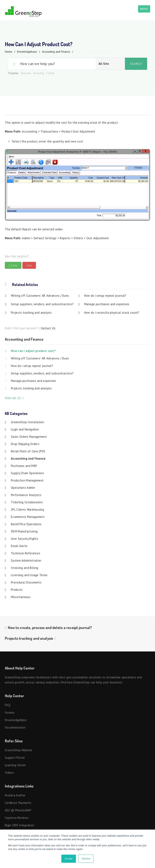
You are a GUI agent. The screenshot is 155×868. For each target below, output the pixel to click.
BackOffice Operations (26, 524)
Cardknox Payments (18, 803)
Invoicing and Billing (25, 568)
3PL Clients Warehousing (27, 509)
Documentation (15, 727)
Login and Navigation (25, 429)
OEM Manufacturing (24, 531)
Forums (10, 712)
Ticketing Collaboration (27, 502)
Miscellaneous (21, 597)
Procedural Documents (26, 582)
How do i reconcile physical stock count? (112, 313)
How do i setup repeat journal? (105, 296)
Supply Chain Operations (27, 473)
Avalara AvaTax (15, 795)
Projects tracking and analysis (31, 313)
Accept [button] (69, 859)
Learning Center (15, 765)
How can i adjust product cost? (33, 351)
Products (17, 590)
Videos (9, 773)
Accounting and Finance (56, 52)
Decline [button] (86, 859)
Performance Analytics (26, 495)
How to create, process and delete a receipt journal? (50, 627)
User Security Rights (25, 539)
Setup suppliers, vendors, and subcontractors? (42, 304)
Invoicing (39, 73)
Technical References (26, 553)
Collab (50, 73)
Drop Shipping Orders (25, 444)
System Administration (26, 560)
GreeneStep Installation (27, 422)
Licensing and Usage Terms (29, 575)
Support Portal (15, 758)
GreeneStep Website (19, 750)
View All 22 (14, 398)
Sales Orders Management (29, 437)
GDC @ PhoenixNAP (18, 810)
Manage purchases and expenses (107, 304)
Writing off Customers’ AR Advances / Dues (40, 296)
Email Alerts (19, 546)
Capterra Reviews (17, 818)
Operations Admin (23, 488)
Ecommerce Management (28, 517)
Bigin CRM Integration (19, 825)
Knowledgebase (27, 52)
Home (8, 52)
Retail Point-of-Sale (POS (28, 451)
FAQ (8, 705)
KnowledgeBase (16, 720)
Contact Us (48, 328)
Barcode (26, 73)
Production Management (27, 480)
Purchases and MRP (24, 466)
